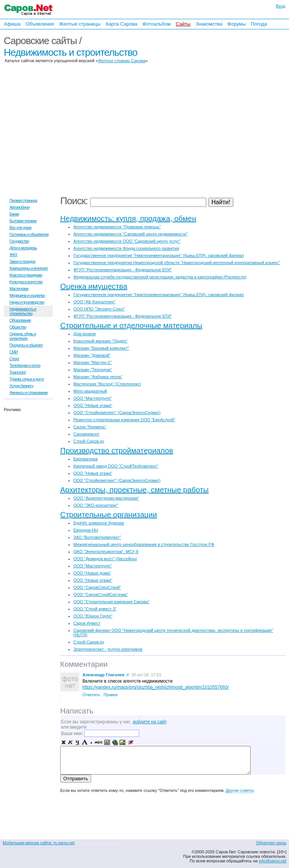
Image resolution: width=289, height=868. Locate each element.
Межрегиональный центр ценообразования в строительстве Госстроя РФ (144, 544)
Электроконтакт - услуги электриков (108, 649)
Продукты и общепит (26, 345)
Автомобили (19, 207)
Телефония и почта (25, 365)
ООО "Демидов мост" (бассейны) (105, 559)
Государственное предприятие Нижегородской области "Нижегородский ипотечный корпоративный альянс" (177, 263)
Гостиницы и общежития (29, 234)
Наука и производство (27, 302)
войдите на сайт (150, 722)
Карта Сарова (122, 24)
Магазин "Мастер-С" (93, 362)
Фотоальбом (156, 24)
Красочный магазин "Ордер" (100, 341)
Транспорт (18, 372)
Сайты (183, 24)
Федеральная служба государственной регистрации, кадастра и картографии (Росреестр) (160, 277)
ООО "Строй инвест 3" (95, 609)
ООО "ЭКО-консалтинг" (96, 505)
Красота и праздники (26, 275)
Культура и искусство (26, 282)
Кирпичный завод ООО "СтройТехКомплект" (116, 466)
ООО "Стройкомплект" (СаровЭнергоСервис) (117, 413)
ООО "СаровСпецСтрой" (97, 587)
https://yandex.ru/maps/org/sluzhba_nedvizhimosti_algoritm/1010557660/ (156, 687)
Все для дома (20, 228)
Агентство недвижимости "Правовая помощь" (117, 227)
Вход (281, 6)
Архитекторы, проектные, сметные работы (135, 490)
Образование (20, 320)
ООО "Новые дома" (92, 573)
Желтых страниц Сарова (122, 61)
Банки (14, 214)
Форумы (237, 24)
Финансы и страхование (29, 393)
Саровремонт (86, 434)
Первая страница (23, 200)
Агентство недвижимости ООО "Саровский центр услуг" (127, 241)
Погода (259, 24)
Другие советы (240, 790)
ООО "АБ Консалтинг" (94, 302)
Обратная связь (271, 843)
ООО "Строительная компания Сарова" (111, 602)
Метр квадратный (90, 391)
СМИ (14, 352)
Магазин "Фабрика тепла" (98, 377)
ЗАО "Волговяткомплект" (97, 537)
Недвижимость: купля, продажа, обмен (128, 219)
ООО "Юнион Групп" (93, 616)
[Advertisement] (240, 112)
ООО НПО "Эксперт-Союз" (99, 309)
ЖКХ (13, 255)
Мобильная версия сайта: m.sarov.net (39, 843)
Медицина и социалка (27, 295)
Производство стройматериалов (117, 451)
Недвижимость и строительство (71, 52)
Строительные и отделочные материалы (131, 325)
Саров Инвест (87, 623)
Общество (18, 327)
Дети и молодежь (23, 248)
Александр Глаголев (103, 675)
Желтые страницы (80, 24)
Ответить (91, 695)
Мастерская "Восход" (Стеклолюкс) (107, 384)
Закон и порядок (22, 261)
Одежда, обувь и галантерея (23, 336)
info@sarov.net (273, 861)
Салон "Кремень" (90, 427)
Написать (77, 711)
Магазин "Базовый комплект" (101, 348)
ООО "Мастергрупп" (93, 398)
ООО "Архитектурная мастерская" (106, 498)
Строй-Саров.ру (89, 441)
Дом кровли (85, 334)
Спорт (14, 359)
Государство (19, 241)
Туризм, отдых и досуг (27, 379)
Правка (110, 695)
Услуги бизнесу (21, 386)
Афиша (12, 24)
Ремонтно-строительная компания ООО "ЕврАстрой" (124, 420)
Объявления (40, 24)
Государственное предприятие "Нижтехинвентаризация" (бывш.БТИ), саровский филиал (159, 255)
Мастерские (19, 289)
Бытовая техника (23, 221)
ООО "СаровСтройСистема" (100, 594)
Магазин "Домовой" (92, 355)
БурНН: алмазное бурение (99, 523)
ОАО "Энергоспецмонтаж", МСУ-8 (106, 552)
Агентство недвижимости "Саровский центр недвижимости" (130, 234)
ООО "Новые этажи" (93, 405)
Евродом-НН (86, 530)
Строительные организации (109, 515)
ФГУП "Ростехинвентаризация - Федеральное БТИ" (122, 270)
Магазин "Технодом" (93, 370)
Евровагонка (85, 459)
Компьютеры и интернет (29, 268)
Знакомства (209, 24)
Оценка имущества (94, 286)
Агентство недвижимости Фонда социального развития (126, 248)
